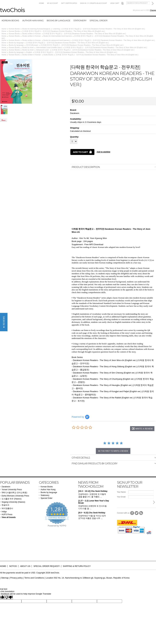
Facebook (132, 513)
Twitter (137, 513)
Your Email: (121, 497)
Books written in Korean (32, 34)
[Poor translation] (9, 597)
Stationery (80, 20)
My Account (53, 3)
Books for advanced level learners (57, 40)
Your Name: (122, 492)
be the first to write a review (113, 451)
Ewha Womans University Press (15, 496)
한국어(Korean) (32, 45)
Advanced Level (43, 50)
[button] (142, 429)
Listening (56, 29)
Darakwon (75, 113)
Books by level (28, 47)
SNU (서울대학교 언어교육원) (14, 493)
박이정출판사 (7, 508)
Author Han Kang (33, 20)
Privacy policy (16, 578)
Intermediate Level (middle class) (49, 47)
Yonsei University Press (12, 490)
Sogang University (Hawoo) (13, 502)
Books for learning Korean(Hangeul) (36, 29)
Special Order (98, 20)
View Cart (115, 3)
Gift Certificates (69, 3)
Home (41, 3)
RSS (141, 513)
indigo (4, 512)
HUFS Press (7, 514)
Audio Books (48, 55)
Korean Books (10, 20)
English (29, 52)
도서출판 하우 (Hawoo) (12, 499)
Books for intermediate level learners (58, 36)
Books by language (58, 20)
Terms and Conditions (34, 578)
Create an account (98, 3)
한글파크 (5, 505)
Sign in (83, 3)
